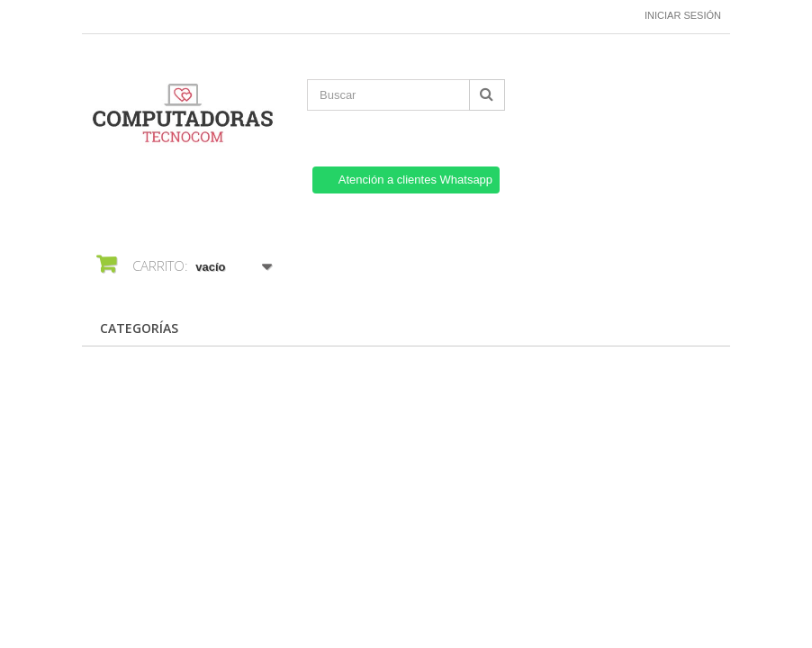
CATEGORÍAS (139, 328)
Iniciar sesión (683, 15)
